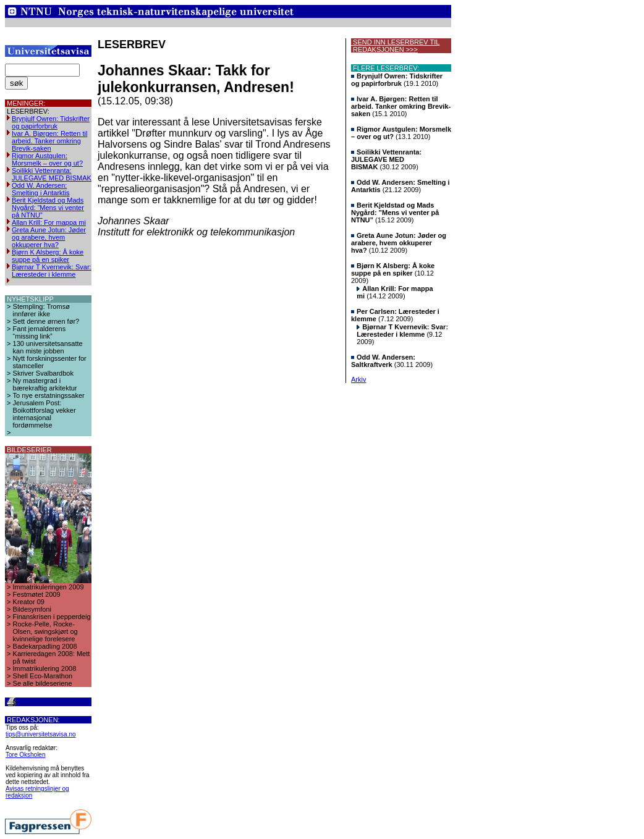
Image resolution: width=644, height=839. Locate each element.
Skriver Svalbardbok (43, 373)
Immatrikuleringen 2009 (49, 587)
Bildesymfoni (32, 609)
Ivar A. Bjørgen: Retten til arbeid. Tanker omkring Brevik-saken (49, 141)
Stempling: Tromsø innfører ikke (41, 310)
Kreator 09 (29, 602)
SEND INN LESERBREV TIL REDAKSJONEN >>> (395, 46)
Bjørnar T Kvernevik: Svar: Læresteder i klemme (52, 271)
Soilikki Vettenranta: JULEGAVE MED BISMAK (52, 174)
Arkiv (358, 379)
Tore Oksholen (25, 755)
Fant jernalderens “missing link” (40, 332)
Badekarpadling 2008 (45, 646)
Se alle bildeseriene (43, 683)
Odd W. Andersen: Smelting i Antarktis (41, 189)
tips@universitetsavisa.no (41, 734)
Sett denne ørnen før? (46, 321)
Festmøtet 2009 (37, 594)
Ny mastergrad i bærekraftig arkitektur (45, 384)
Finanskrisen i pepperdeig (52, 617)
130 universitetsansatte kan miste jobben (48, 347)
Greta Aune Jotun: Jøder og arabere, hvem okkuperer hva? (49, 237)
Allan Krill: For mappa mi (49, 222)
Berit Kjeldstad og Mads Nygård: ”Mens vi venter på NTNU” (48, 208)
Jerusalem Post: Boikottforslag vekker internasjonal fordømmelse (44, 414)
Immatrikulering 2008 (45, 668)
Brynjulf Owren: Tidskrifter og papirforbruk (51, 122)
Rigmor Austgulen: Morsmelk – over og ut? (47, 159)
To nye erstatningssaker (49, 395)
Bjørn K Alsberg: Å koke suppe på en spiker (48, 256)
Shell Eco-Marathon (43, 676)
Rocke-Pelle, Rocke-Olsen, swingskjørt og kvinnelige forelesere (45, 631)
